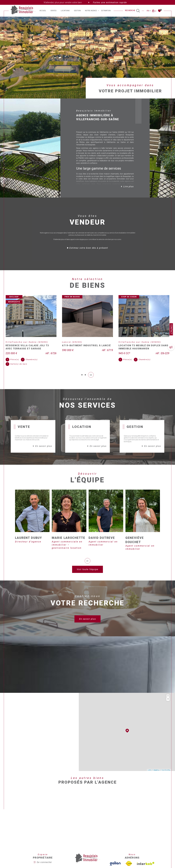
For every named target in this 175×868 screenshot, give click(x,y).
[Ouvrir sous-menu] (98, 11)
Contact (171, 329)
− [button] (168, 699)
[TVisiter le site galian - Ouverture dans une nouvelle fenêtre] (115, 863)
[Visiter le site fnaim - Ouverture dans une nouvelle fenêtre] (129, 864)
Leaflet (149, 770)
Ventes (53, 11)
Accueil (43, 11)
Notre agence (91, 11)
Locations (65, 11)
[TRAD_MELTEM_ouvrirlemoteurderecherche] (132, 11)
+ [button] (168, 696)
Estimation (106, 11)
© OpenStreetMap (165, 770)
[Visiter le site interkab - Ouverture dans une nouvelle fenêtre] (146, 863)
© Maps (156, 770)
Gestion (77, 11)
